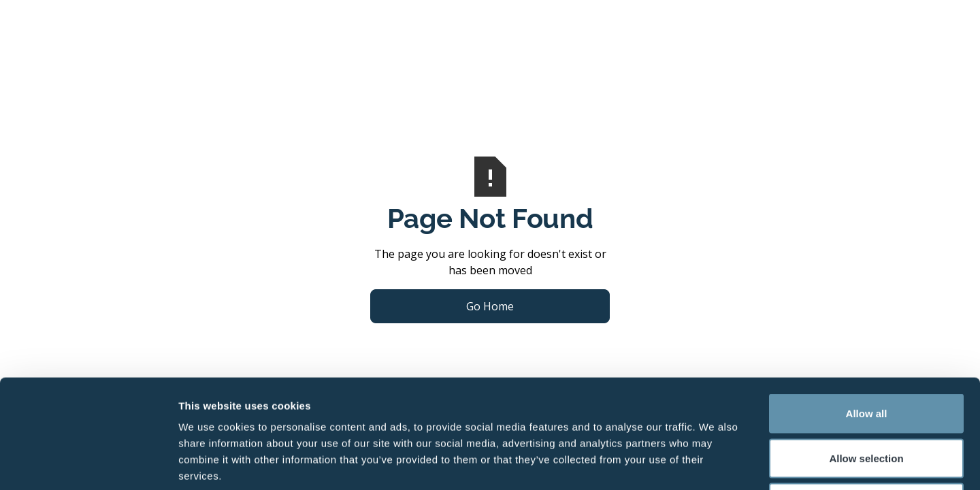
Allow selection (866, 356)
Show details (714, 463)
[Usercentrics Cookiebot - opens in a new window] (88, 463)
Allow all (867, 311)
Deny (867, 401)
